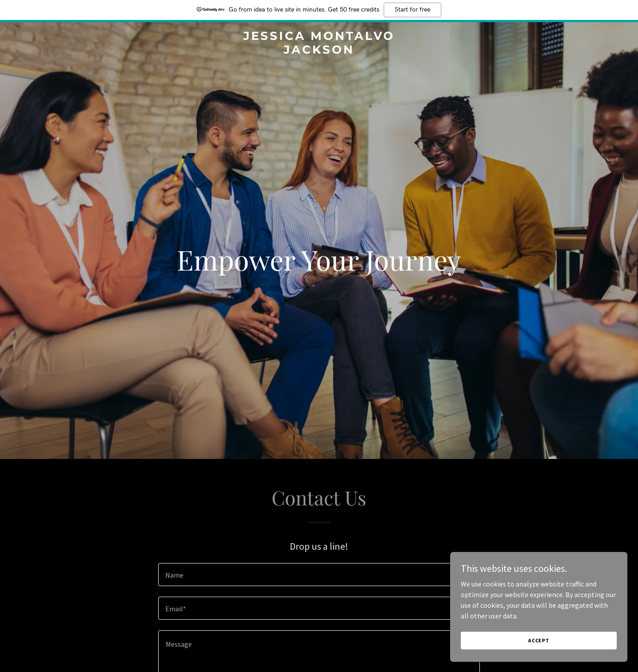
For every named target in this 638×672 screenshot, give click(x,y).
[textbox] (319, 575)
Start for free (412, 10)
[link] (319, 51)
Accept (539, 640)
